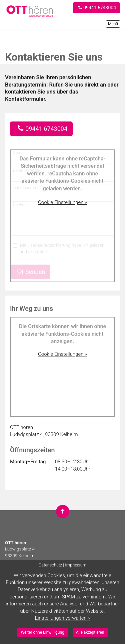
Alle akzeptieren (90, 632)
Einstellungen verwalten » (63, 618)
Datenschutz (50, 565)
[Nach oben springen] (63, 512)
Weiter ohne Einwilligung (42, 632)
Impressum (76, 565)
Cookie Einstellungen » (62, 202)
